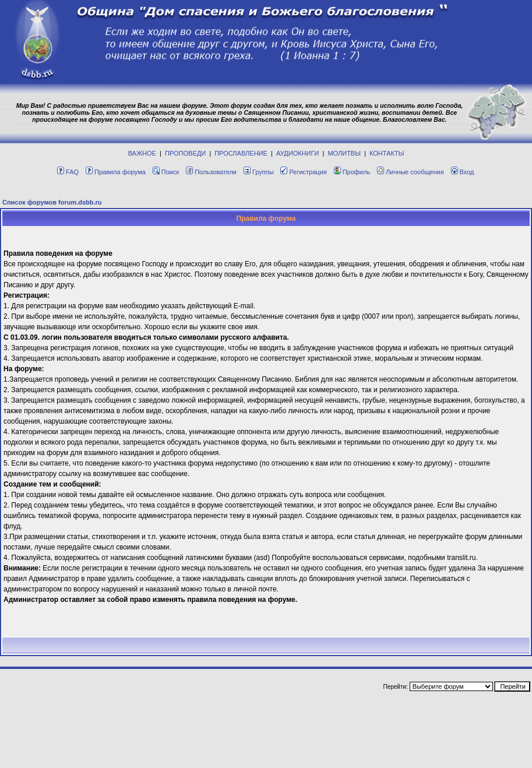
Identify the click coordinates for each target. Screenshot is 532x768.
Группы (259, 172)
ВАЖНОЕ (142, 153)
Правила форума (116, 172)
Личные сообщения (411, 172)
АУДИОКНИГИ (297, 153)
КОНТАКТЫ (387, 153)
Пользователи (211, 172)
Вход (463, 172)
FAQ (68, 172)
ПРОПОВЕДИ (185, 153)
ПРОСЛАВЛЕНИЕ (241, 153)
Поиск (166, 172)
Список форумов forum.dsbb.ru (52, 202)
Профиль (352, 172)
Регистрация (303, 172)
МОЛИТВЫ (344, 153)
